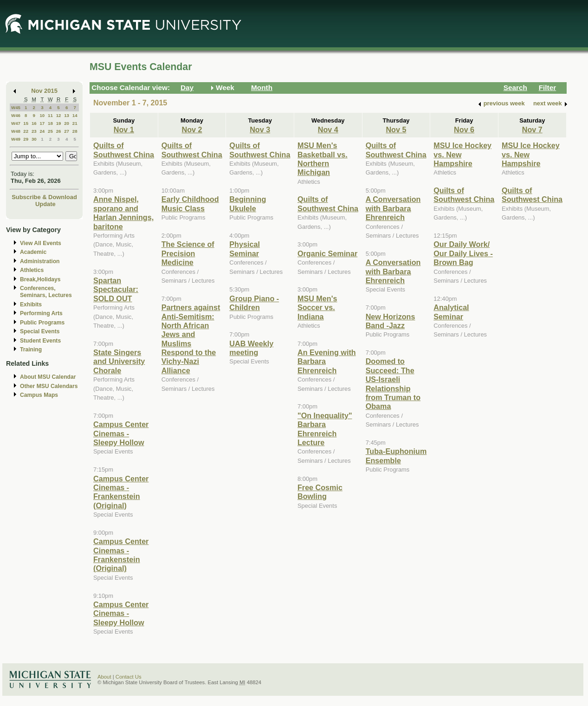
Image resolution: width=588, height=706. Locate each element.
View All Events (41, 243)
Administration (40, 261)
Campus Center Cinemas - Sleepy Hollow (121, 433)
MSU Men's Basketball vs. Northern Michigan (323, 159)
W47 (16, 123)
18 (50, 123)
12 (59, 115)
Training (31, 350)
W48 (16, 131)
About (104, 677)
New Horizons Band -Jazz (391, 321)
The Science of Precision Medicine (188, 253)
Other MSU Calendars (49, 386)
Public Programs (42, 323)
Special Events (40, 331)
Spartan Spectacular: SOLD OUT (116, 289)
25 (50, 131)
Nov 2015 (44, 91)
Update (45, 204)
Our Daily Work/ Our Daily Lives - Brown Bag (463, 253)
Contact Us (129, 677)
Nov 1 (124, 130)
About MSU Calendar (48, 377)
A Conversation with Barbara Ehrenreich (393, 208)
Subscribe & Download (44, 197)
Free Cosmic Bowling (320, 492)
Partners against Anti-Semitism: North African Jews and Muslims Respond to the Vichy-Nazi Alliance (191, 339)
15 (26, 123)
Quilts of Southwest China (124, 150)
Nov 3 (260, 130)
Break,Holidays (40, 279)
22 (26, 131)
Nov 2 (192, 130)
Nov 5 (396, 130)
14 (75, 115)
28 (75, 131)
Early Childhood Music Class (190, 204)
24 (42, 131)
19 (59, 123)
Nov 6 (464, 130)
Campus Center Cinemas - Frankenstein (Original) (121, 492)
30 (34, 139)
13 (67, 115)
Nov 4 (328, 130)
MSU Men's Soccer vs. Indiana (317, 308)
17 (42, 123)
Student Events (40, 341)
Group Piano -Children (254, 303)
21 (75, 123)
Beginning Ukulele (248, 204)
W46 (16, 115)
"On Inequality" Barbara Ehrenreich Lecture (325, 429)
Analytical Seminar (451, 312)
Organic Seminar (327, 253)
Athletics (32, 270)
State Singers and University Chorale (119, 361)
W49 (16, 139)
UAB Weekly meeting (251, 348)
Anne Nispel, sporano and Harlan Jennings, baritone (123, 213)
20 (67, 123)
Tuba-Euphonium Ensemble (396, 456)
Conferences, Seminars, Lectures (46, 292)
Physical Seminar (245, 249)
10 (42, 115)
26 (59, 131)
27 (67, 131)
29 (26, 139)
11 (50, 115)
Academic (33, 252)
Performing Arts (41, 313)
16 (34, 123)
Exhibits (31, 304)
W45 (16, 107)
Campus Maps (39, 395)
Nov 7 (532, 130)
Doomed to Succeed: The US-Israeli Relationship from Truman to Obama (393, 384)
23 (34, 131)
